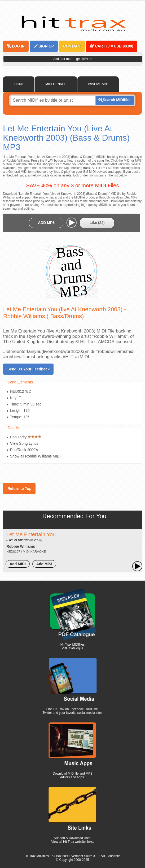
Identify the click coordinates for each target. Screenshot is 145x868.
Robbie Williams (21, 546)
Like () (97, 223)
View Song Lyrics (24, 443)
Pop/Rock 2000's (24, 450)
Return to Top (19, 489)
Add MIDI (18, 564)
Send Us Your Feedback (28, 369)
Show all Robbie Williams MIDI (35, 456)
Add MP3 (44, 564)
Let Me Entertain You (31, 537)
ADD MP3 (46, 223)
